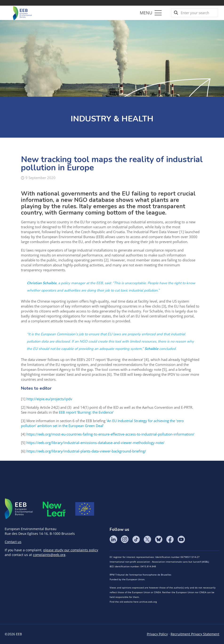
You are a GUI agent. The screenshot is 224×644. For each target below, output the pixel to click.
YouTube (181, 539)
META (54, 509)
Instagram (125, 539)
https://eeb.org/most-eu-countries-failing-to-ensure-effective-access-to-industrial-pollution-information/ (110, 434)
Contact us (13, 542)
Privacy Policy (157, 634)
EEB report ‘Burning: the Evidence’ (86, 412)
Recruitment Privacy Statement (195, 634)
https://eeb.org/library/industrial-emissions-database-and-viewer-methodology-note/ (95, 443)
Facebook (170, 539)
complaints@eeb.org (49, 555)
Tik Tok (136, 539)
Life (85, 509)
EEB (19, 509)
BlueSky (159, 539)
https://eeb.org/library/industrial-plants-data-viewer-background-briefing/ (86, 451)
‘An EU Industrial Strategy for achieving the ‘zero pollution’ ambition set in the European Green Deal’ (102, 423)
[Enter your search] (195, 13)
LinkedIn (113, 539)
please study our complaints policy (71, 550)
